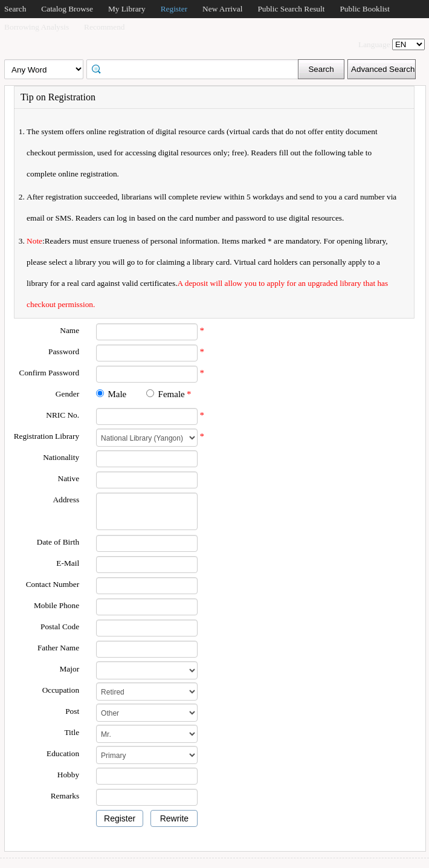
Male (117, 394)
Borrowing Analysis (37, 27)
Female (172, 394)
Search (15, 9)
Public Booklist (365, 9)
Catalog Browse (67, 9)
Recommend (104, 27)
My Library (127, 9)
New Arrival (222, 9)
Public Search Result (291, 9)
